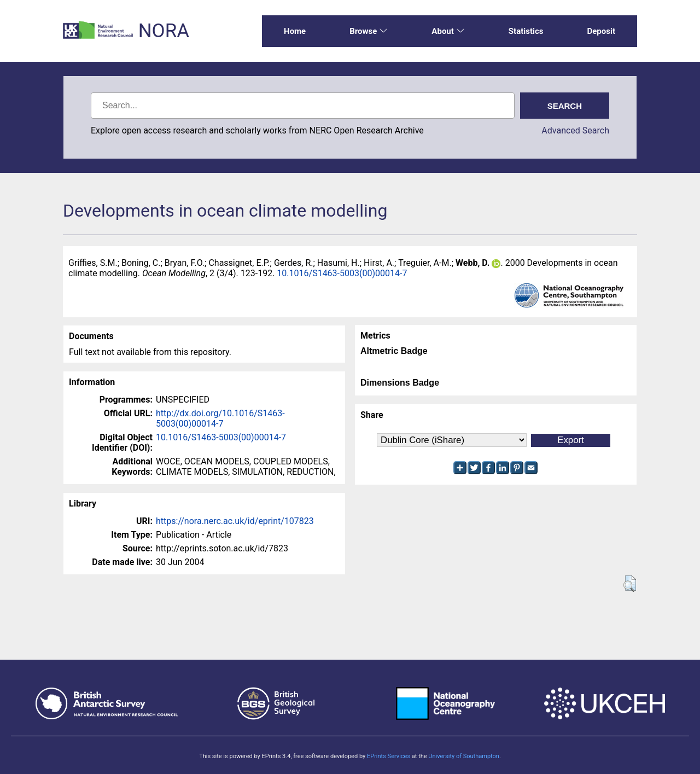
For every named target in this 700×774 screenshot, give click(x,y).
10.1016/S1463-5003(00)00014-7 (342, 273)
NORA (164, 31)
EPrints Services (389, 756)
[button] (630, 584)
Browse (369, 31)
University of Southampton (464, 756)
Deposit (601, 31)
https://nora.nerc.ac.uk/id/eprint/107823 (235, 521)
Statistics (526, 31)
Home (295, 31)
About (448, 31)
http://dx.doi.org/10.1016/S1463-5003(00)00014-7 (220, 418)
